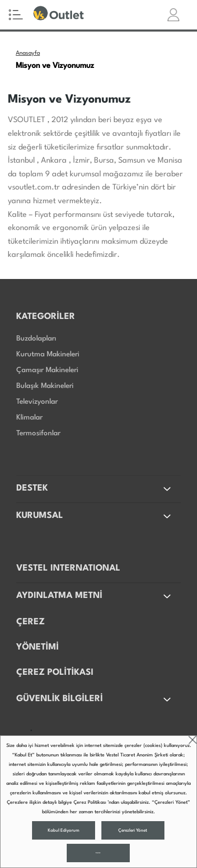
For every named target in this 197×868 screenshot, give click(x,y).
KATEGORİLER (46, 317)
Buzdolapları (36, 338)
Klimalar (29, 417)
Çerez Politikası (90, 802)
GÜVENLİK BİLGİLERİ (95, 700)
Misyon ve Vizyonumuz (55, 66)
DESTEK (95, 489)
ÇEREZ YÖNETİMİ (38, 635)
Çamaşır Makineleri (47, 370)
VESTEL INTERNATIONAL (68, 568)
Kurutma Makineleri (48, 354)
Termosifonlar (38, 433)
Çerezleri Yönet (133, 831)
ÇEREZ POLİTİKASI (55, 672)
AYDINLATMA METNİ (95, 596)
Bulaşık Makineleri (45, 386)
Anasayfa (28, 53)
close (193, 740)
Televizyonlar (37, 402)
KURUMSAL (95, 516)
